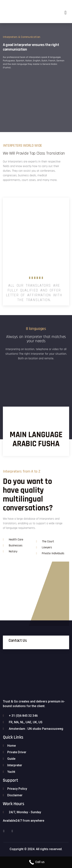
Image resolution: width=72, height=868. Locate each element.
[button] (65, 12)
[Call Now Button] (36, 862)
